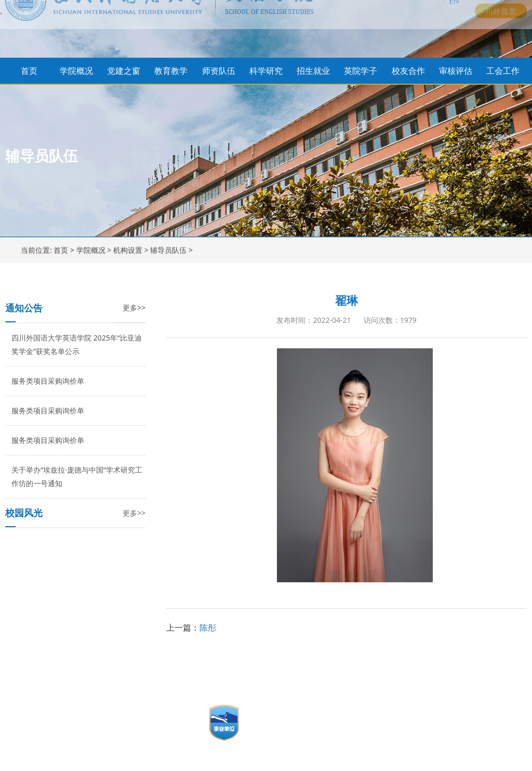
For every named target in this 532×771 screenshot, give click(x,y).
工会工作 (503, 53)
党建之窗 (124, 53)
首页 (29, 53)
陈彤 (208, 628)
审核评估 (456, 53)
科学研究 (266, 53)
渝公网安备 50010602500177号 (69, 735)
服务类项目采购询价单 (48, 381)
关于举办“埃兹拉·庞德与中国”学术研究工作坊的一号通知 (77, 476)
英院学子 (361, 53)
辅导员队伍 (168, 251)
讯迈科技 (58, 752)
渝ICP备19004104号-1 (42, 718)
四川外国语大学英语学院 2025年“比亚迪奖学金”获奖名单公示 (77, 344)
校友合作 (408, 53)
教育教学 (171, 53)
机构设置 (128, 251)
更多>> (134, 308)
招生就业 (313, 53)
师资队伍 (219, 53)
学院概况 (76, 53)
